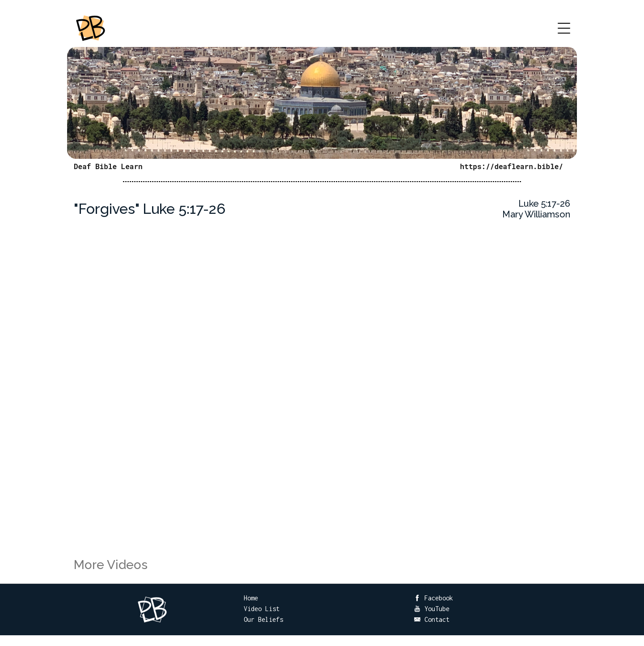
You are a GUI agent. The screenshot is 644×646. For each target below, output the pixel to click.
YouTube (432, 609)
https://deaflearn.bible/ (512, 166)
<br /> (322, 399)
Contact (432, 619)
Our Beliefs (263, 619)
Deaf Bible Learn (108, 166)
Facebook (433, 598)
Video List (262, 609)
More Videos (111, 565)
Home (251, 598)
